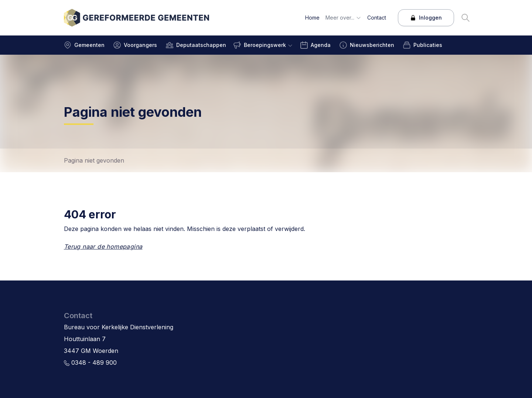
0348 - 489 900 (90, 363)
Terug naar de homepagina (103, 246)
